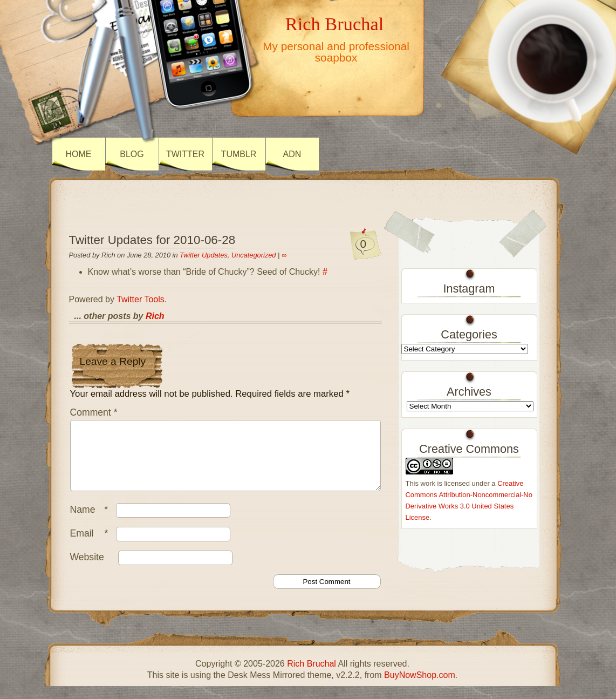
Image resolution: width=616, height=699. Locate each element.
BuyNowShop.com (420, 688)
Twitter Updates (204, 255)
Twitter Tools (141, 299)
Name (92, 522)
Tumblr (239, 154)
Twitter (185, 154)
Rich (155, 316)
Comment (94, 412)
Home (79, 154)
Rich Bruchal (334, 24)
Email (92, 546)
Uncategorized (254, 255)
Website (87, 570)
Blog (132, 154)
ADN (292, 154)
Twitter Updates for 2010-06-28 (152, 240)
